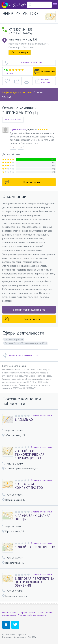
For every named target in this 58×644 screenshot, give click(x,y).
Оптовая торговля (14, 339)
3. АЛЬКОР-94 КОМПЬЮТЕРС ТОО (29, 486)
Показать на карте (20, 52)
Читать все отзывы (13, 119)
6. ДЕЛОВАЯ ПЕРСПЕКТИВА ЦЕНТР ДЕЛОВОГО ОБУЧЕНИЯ (34, 582)
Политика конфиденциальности (32, 615)
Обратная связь (9, 613)
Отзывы (39, 92)
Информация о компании (17, 92)
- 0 (20, 148)
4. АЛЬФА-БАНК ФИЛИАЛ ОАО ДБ (33, 517)
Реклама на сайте (37, 613)
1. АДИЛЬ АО (24, 420)
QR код (7, 97)
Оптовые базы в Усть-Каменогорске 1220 (26, 343)
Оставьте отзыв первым (42, 416)
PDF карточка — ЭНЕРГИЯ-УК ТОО (21, 356)
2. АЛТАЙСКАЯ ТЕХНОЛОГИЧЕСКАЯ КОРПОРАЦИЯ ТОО (30, 455)
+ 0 (13, 148)
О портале (23, 613)
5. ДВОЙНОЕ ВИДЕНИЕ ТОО (35, 547)
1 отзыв (9, 73)
